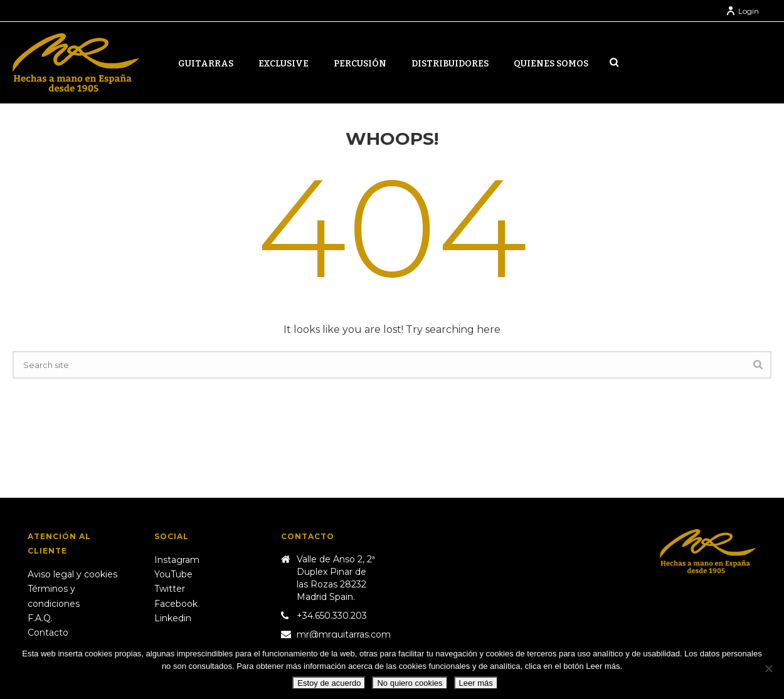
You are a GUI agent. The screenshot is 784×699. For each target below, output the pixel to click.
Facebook (176, 604)
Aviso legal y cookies (72, 574)
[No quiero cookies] (768, 668)
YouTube (173, 574)
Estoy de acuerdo (329, 683)
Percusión (360, 64)
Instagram (177, 560)
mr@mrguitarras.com (344, 634)
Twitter (170, 589)
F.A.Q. (40, 618)
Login (742, 11)
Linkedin (173, 618)
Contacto (48, 633)
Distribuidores (450, 64)
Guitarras (206, 64)
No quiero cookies (410, 683)
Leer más (476, 683)
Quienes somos (551, 64)
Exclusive (283, 64)
